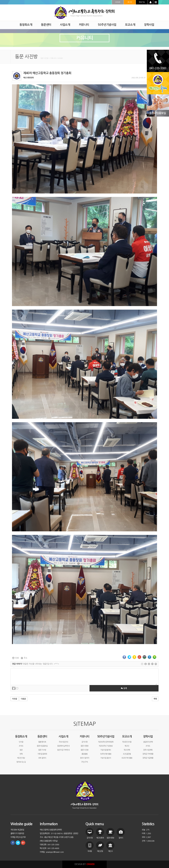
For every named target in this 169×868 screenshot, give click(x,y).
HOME (118, 2)
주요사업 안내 (63, 742)
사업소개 (63, 737)
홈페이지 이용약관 (17, 833)
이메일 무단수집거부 (18, 837)
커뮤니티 (84, 737)
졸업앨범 (84, 754)
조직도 (21, 746)
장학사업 (148, 737)
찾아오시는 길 (21, 762)
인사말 (21, 742)
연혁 (21, 754)
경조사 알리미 (84, 758)
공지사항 (84, 742)
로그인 (130, 2)
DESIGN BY (85, 864)
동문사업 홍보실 (42, 746)
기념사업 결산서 (106, 758)
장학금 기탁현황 (148, 754)
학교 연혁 (127, 750)
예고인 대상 (21, 758)
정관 (21, 750)
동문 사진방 (84, 750)
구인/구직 (84, 762)
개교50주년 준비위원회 (106, 742)
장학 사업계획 (148, 750)
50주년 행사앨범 (106, 754)
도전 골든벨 (127, 754)
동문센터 (42, 737)
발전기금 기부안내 (63, 750)
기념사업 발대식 (106, 750)
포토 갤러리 (42, 758)
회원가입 (142, 2)
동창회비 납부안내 (63, 746)
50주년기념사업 (106, 737)
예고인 (127, 746)
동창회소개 (21, 737)
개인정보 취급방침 (17, 830)
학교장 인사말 (127, 742)
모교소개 (127, 737)
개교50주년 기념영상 (106, 746)
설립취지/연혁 (148, 742)
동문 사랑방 (84, 746)
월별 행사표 (42, 742)
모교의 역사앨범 (127, 758)
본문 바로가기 (0, 0)
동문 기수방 (42, 750)
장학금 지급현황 (148, 758)
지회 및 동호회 (42, 754)
